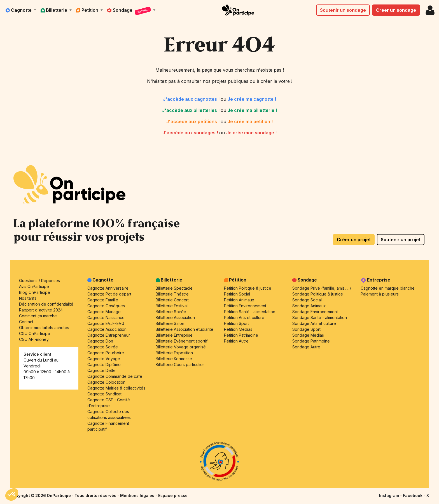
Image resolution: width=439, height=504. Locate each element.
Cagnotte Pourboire (106, 353)
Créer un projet (354, 240)
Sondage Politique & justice (318, 294)
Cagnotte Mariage (104, 312)
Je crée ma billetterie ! (252, 110)
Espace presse (173, 495)
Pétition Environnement (245, 306)
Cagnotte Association (107, 329)
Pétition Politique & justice (248, 288)
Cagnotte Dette (101, 370)
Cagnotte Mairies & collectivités (116, 388)
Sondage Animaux (309, 306)
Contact (26, 322)
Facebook (413, 495)
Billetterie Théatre (172, 294)
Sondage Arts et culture (314, 323)
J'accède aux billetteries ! (191, 110)
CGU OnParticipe (35, 333)
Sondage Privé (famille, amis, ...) (322, 288)
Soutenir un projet (401, 240)
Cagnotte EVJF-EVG (106, 323)
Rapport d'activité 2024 (41, 310)
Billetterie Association (175, 317)
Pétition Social (237, 294)
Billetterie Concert (172, 300)
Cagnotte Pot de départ (109, 294)
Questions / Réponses (39, 281)
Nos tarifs (28, 298)
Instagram (390, 495)
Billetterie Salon (170, 323)
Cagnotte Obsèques (106, 306)
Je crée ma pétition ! (250, 121)
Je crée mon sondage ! (251, 133)
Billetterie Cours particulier (180, 364)
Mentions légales (138, 495)
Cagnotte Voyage (104, 359)
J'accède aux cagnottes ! (192, 99)
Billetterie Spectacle (174, 288)
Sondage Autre (306, 347)
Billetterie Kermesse (174, 359)
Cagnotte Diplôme (104, 364)
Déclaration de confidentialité (46, 304)
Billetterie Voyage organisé (181, 347)
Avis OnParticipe (34, 286)
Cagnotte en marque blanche (388, 288)
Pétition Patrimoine (241, 335)
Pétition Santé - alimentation (250, 312)
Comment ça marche (38, 316)
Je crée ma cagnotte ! (252, 99)
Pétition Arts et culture (244, 317)
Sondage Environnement (315, 312)
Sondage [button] (130, 11)
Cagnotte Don (100, 341)
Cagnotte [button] (19, 10)
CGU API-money (34, 339)
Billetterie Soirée (171, 312)
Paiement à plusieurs (380, 294)
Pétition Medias (238, 329)
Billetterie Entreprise (174, 335)
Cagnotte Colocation (106, 382)
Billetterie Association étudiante (185, 329)
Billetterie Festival (172, 306)
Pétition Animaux (239, 300)
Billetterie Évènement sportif (182, 341)
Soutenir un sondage (343, 10)
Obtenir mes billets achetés (44, 328)
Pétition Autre (236, 341)
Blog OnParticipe (35, 292)
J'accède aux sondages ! (191, 133)
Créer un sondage (396, 10)
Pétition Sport (236, 323)
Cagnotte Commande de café (115, 376)
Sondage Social (307, 300)
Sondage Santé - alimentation (320, 317)
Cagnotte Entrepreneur (109, 335)
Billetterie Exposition (174, 353)
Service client (37, 354)
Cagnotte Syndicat (104, 394)
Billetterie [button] (54, 10)
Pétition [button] (88, 10)
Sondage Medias (308, 335)
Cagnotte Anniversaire (108, 288)
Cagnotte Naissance (106, 317)
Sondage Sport (306, 329)
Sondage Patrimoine (311, 341)
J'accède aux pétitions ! (193, 121)
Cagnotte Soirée (103, 347)
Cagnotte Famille (103, 300)
